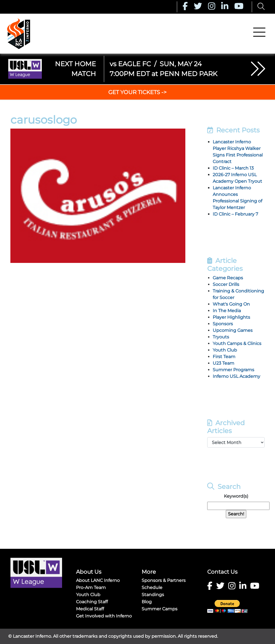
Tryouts (221, 337)
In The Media (227, 311)
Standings (153, 595)
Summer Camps (160, 609)
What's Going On (231, 304)
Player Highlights (231, 317)
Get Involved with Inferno (104, 616)
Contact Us (222, 572)
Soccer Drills (226, 284)
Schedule (152, 588)
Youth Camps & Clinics (237, 343)
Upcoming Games (233, 330)
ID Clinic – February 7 (235, 214)
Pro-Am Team (91, 588)
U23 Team (223, 363)
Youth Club (225, 350)
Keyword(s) (236, 496)
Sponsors (223, 324)
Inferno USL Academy (236, 376)
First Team (224, 357)
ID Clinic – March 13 (233, 168)
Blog (147, 602)
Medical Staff (90, 609)
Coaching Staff (92, 602)
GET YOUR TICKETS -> (137, 92)
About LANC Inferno (98, 580)
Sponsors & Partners (164, 580)
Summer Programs (233, 370)
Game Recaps (228, 278)
